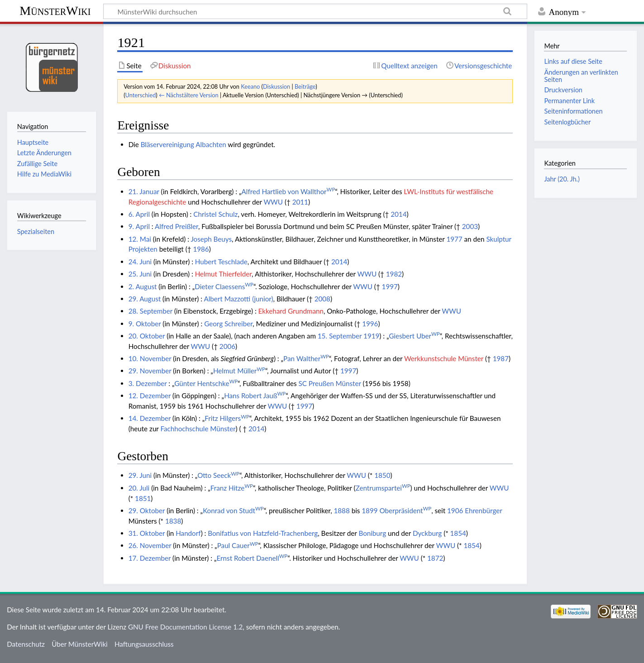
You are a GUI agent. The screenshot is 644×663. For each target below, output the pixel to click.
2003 (470, 226)
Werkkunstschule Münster (444, 358)
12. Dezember (150, 396)
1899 (370, 510)
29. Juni (140, 475)
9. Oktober (145, 324)
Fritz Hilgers (227, 418)
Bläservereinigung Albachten (184, 144)
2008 (322, 299)
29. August (145, 299)
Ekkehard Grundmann (291, 311)
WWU (273, 202)
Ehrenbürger (483, 510)
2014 (398, 214)
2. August (143, 286)
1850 (382, 475)
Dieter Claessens (224, 286)
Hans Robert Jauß (255, 396)
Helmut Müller (239, 371)
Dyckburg (427, 533)
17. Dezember (150, 558)
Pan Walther (306, 358)
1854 (458, 533)
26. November (150, 545)
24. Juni (140, 262)
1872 (435, 558)
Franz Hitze (232, 488)
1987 (501, 358)
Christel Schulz (215, 214)
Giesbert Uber (414, 336)
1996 (370, 324)
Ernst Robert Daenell (252, 558)
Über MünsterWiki (80, 644)
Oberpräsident (405, 510)
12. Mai (140, 239)
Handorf (188, 533)
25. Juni (140, 274)
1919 (371, 336)
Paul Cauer (238, 545)
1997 (390, 286)
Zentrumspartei (383, 488)
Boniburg (372, 533)
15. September (340, 336)
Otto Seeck (218, 475)
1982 (394, 274)
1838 (173, 521)
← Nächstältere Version (189, 95)
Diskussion (277, 86)
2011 (300, 202)
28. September (150, 311)
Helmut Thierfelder (223, 274)
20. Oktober (147, 336)
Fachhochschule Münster (198, 429)
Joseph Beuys (211, 239)
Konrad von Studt (233, 510)
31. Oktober (147, 533)
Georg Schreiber (228, 324)
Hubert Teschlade (221, 262)
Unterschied (141, 95)
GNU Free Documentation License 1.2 (185, 627)
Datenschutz (26, 644)
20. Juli (139, 488)
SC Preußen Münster (329, 383)
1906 (455, 510)
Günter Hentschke (206, 383)
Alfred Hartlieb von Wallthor (289, 191)
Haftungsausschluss (144, 644)
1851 (143, 498)
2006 (227, 346)
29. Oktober (147, 510)
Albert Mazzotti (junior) (238, 299)
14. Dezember (150, 418)
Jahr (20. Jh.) (562, 179)
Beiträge (305, 86)
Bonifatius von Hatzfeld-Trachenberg (263, 533)
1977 (454, 239)
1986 (201, 249)
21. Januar (144, 191)
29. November (150, 371)
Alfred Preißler (177, 226)
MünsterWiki (55, 11)
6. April (139, 214)
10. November (150, 358)
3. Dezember (148, 383)
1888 (342, 510)
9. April (139, 226)
